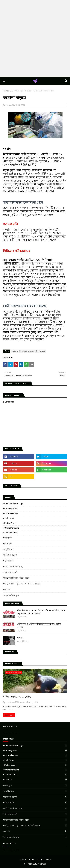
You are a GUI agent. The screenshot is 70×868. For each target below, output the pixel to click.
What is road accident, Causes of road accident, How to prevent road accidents (41, 612)
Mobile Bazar (10, 523)
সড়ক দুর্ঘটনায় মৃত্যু (12, 595)
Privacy (23, 860)
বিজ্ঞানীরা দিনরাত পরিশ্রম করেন (17, 578)
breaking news (11, 509)
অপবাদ (20, 638)
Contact (40, 860)
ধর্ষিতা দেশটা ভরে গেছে (13, 567)
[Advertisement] (35, 38)
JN (7, 105)
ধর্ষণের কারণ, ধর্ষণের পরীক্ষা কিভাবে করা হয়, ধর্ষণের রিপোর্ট (39, 626)
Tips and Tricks (11, 533)
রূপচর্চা (7, 590)
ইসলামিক (8, 538)
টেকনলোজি (9, 561)
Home (5, 91)
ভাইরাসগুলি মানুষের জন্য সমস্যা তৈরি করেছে (26, 91)
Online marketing (12, 528)
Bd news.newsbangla (14, 504)
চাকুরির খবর (9, 549)
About (49, 860)
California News (11, 513)
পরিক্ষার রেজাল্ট (11, 572)
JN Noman (42, 864)
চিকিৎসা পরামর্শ (11, 555)
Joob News (9, 518)
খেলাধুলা (8, 544)
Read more (9, 715)
